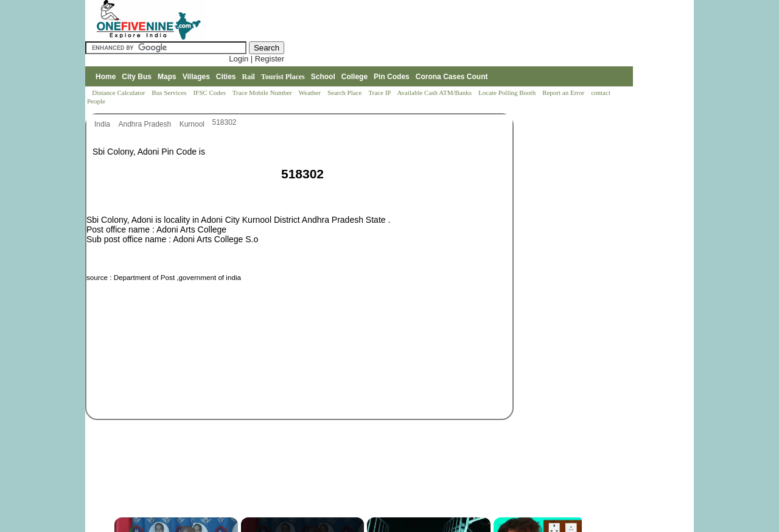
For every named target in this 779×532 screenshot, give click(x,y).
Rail (249, 77)
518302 (225, 122)
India (103, 124)
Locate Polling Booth (508, 93)
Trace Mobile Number (263, 93)
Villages (196, 77)
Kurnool (193, 124)
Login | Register (257, 59)
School (323, 77)
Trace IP (380, 93)
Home (106, 77)
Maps (167, 77)
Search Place (345, 93)
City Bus (137, 77)
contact (602, 93)
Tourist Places (283, 77)
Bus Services (169, 93)
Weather (311, 93)
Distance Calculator (118, 93)
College (355, 77)
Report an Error (564, 93)
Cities (226, 77)
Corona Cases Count (452, 77)
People (96, 101)
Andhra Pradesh (145, 124)
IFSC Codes (210, 93)
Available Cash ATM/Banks (435, 93)
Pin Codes (392, 77)
